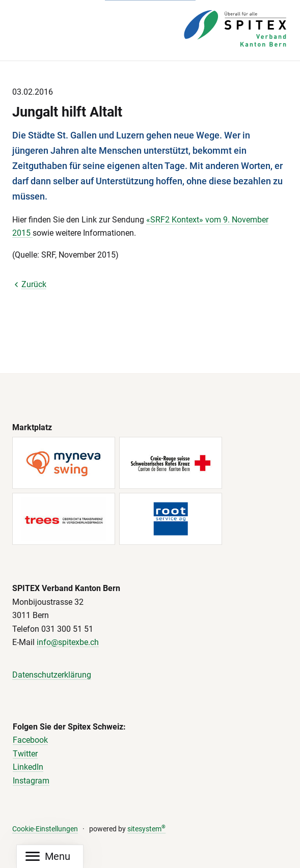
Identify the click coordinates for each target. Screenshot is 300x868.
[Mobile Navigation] (48, 857)
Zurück (29, 284)
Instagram (31, 781)
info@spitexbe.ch (68, 643)
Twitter (25, 754)
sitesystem (146, 829)
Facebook (30, 740)
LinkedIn (28, 767)
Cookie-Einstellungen (45, 829)
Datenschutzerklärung (52, 675)
